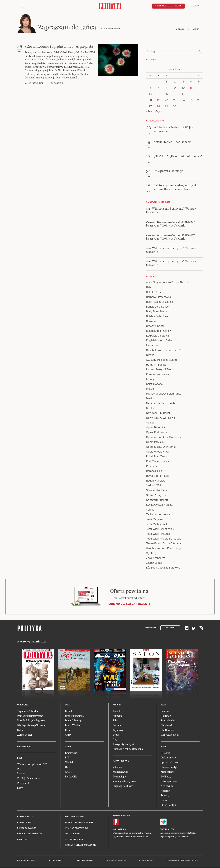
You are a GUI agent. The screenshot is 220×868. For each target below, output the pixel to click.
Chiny (68, 735)
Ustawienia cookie (74, 840)
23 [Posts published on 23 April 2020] (175, 100)
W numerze (23, 705)
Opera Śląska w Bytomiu (161, 447)
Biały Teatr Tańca (156, 312)
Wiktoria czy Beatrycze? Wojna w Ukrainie (171, 210)
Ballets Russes (155, 292)
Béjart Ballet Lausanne (160, 302)
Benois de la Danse (157, 307)
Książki (117, 711)
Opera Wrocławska (157, 452)
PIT (67, 758)
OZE (68, 767)
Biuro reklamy (25, 822)
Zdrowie (118, 767)
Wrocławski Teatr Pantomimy (163, 549)
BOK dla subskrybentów (30, 834)
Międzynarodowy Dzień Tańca (164, 394)
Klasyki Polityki (170, 767)
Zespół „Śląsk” (155, 563)
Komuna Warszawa (157, 375)
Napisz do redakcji (27, 828)
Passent (165, 711)
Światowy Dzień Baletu (160, 505)
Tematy (165, 795)
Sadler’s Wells (154, 486)
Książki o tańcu (155, 384)
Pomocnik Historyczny (30, 716)
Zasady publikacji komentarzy (80, 822)
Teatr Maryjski (155, 520)
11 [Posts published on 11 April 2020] (191, 88)
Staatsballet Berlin (157, 491)
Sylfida (150, 510)
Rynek (68, 747)
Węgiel (69, 762)
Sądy (20, 788)
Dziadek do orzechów (159, 331)
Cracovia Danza (155, 326)
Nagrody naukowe (123, 786)
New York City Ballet (158, 413)
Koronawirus (24, 747)
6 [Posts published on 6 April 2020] (150, 88)
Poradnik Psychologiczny (31, 721)
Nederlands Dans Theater (161, 404)
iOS (114, 829)
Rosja (68, 730)
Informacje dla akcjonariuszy (81, 845)
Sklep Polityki (169, 805)
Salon (20, 730)
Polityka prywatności (76, 828)
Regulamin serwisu (75, 817)
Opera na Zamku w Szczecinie (164, 437)
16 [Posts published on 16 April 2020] (175, 94)
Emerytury (71, 753)
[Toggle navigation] (22, 6)
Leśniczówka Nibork (84, 860)
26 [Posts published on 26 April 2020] (199, 100)
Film (116, 721)
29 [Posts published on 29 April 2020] (166, 107)
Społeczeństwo (169, 762)
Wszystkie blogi (170, 735)
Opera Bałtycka (155, 428)
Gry (115, 740)
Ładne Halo (122, 860)
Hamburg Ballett (156, 365)
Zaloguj (195, 6)
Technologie (120, 777)
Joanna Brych (56, 83)
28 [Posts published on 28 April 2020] (158, 107)
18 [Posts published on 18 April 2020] (191, 94)
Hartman (166, 716)
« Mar (149, 111)
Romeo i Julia (154, 471)
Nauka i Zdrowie (121, 761)
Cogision (114, 860)
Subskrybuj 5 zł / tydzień (168, 6)
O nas (164, 800)
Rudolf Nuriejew (156, 481)
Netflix (150, 408)
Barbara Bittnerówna (158, 297)
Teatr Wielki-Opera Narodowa (164, 539)
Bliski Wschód (73, 725)
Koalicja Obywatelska (29, 778)
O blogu (180, 29)
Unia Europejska (74, 716)
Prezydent (23, 783)
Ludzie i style (168, 758)
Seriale (117, 725)
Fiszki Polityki (167, 829)
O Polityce (22, 840)
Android (122, 829)
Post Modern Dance (158, 462)
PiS (19, 769)
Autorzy (165, 791)
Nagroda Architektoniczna (128, 749)
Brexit (69, 711)
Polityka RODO (72, 834)
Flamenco (152, 346)
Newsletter (151, 628)
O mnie (196, 29)
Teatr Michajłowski (157, 524)
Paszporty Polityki (123, 744)
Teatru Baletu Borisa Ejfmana (163, 544)
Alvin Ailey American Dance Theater (167, 283)
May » (158, 111)
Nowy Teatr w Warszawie (161, 418)
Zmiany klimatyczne (124, 781)
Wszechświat (120, 772)
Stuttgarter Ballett (157, 500)
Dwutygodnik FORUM (26, 860)
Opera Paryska (155, 442)
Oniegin (151, 423)
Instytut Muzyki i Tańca (160, 370)
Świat (68, 705)
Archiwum (167, 786)
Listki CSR (71, 777)
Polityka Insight (55, 860)
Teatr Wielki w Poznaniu (160, 529)
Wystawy (151, 553)
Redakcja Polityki (26, 817)
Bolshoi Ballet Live (157, 317)
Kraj (19, 758)
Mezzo (150, 389)
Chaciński (166, 725)
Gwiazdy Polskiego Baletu (161, 360)
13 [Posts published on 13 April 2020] (150, 94)
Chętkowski (167, 730)
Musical (151, 399)
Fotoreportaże (169, 781)
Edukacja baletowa (157, 336)
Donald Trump (73, 721)
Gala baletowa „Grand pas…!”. (164, 350)
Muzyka (117, 716)
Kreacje (151, 379)
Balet (149, 288)
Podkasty (166, 777)
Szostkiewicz (168, 721)
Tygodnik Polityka (28, 711)
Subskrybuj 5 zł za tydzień (128, 604)
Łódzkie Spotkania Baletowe (163, 568)
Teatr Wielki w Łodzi (158, 534)
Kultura (117, 705)
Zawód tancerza (156, 558)
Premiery (152, 466)
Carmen (151, 321)
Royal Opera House (158, 476)
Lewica (21, 774)
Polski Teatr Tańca (157, 457)
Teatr (116, 735)
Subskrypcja (170, 628)
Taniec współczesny (158, 515)
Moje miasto (168, 772)
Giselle (150, 355)
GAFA (68, 772)
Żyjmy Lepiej (25, 735)
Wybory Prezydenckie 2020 (33, 764)
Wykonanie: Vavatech (146, 860)
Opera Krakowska (157, 433)
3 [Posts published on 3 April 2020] (183, 82)
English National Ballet (159, 341)
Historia (165, 753)
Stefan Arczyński (156, 495)
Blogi (164, 705)
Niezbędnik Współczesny (31, 725)
